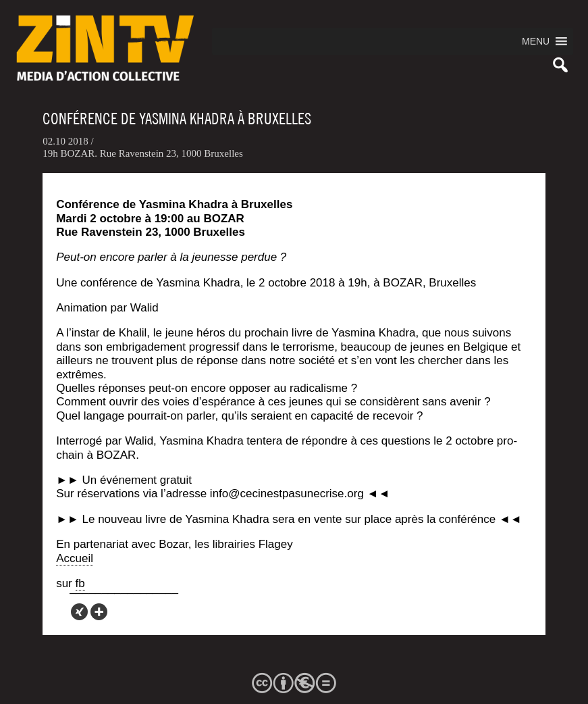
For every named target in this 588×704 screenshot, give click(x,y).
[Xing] (79, 612)
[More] (99, 612)
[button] (536, 41)
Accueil (75, 558)
